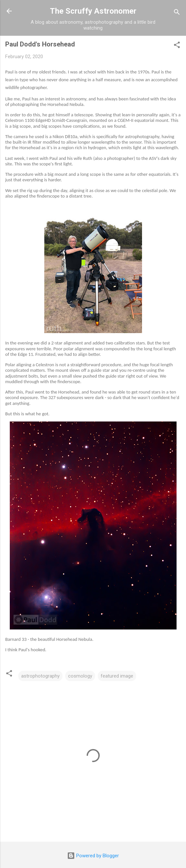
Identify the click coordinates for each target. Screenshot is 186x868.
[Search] (177, 13)
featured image (117, 676)
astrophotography (40, 676)
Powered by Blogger (93, 856)
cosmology (80, 676)
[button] (177, 46)
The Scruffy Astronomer (93, 11)
